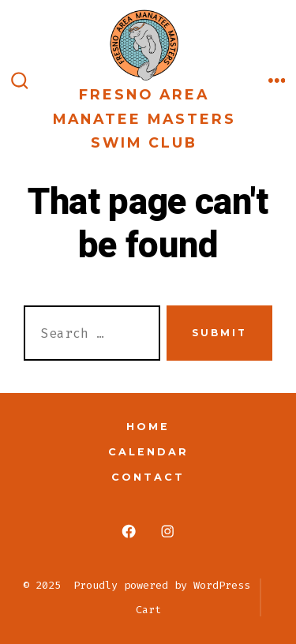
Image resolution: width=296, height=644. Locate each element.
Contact (148, 477)
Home (148, 427)
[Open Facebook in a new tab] (129, 532)
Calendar (148, 452)
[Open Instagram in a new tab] (168, 532)
